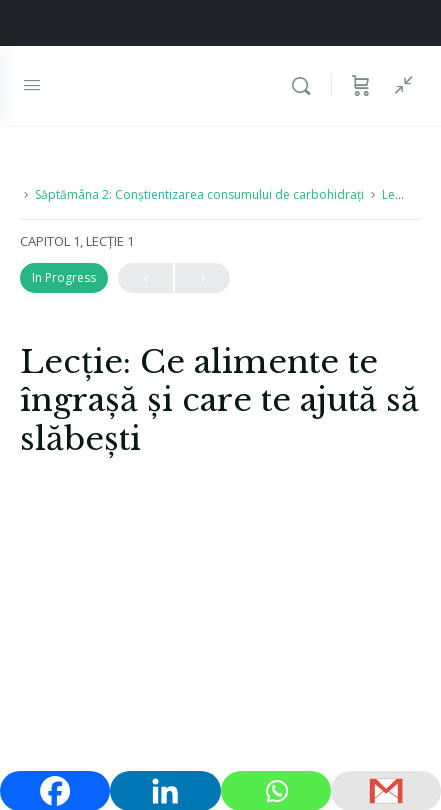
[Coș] (361, 86)
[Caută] (306, 86)
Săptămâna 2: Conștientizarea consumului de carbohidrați (199, 194)
